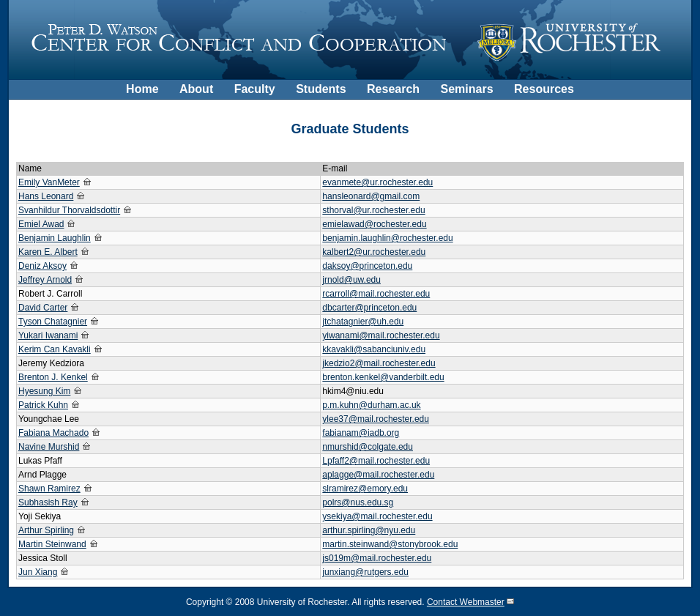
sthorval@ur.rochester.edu (373, 210)
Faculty (255, 89)
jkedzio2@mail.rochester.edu (379, 363)
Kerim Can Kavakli (55, 349)
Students (321, 89)
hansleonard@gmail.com (371, 196)
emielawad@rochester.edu (374, 224)
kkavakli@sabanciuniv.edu (374, 349)
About (196, 89)
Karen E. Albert (48, 252)
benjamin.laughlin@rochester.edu (387, 238)
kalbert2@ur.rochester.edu (374, 252)
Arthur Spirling (46, 530)
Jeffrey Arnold (45, 280)
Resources (544, 89)
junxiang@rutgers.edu (365, 572)
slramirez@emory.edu (365, 489)
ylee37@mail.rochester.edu (376, 419)
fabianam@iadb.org (361, 433)
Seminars (467, 89)
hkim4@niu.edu (353, 391)
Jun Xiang (38, 572)
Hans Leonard (46, 196)
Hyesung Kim (44, 391)
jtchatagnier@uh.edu (363, 322)
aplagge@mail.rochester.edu (378, 475)
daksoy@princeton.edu (367, 266)
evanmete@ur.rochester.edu (377, 182)
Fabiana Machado (53, 433)
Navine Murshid (49, 447)
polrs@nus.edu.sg (358, 502)
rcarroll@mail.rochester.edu (376, 294)
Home (142, 89)
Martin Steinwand (52, 544)
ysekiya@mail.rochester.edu (377, 516)
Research (393, 89)
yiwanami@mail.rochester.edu (381, 335)
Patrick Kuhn (43, 405)
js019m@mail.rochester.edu (377, 558)
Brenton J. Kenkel (53, 377)
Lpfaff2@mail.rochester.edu (376, 461)
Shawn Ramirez (49, 489)
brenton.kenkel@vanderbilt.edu (383, 377)
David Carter (43, 308)
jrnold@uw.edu (351, 280)
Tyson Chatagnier (53, 322)
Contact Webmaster (466, 602)
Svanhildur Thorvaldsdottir (69, 210)
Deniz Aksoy (42, 266)
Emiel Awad (41, 224)
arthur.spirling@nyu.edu (369, 530)
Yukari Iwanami (48, 335)
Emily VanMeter (49, 182)
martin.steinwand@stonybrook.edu (390, 544)
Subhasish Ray (48, 502)
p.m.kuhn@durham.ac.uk (371, 405)
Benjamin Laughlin (55, 238)
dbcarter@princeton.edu (369, 308)
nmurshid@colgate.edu (368, 447)
